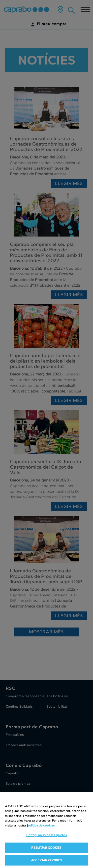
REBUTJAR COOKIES (46, 848)
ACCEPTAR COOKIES (46, 861)
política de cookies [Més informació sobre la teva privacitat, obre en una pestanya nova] (41, 826)
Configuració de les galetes (46, 836)
